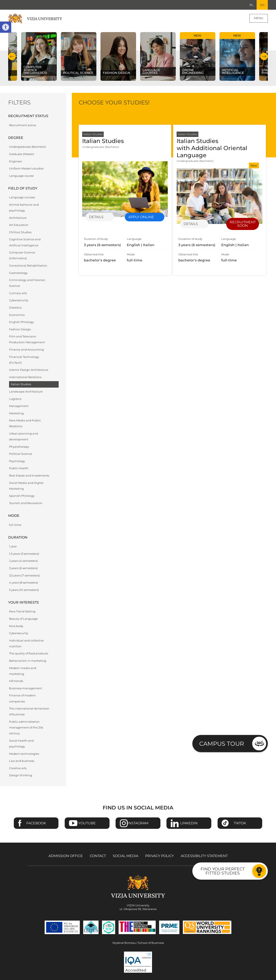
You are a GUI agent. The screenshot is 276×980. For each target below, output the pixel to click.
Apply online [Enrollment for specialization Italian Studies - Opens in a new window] (141, 217)
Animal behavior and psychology (24, 208)
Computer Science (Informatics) (22, 256)
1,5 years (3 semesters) (24, 554)
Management (19, 406)
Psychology (17, 461)
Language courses (22, 198)
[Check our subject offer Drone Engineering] (198, 57)
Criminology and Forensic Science (27, 283)
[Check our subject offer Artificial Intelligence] (237, 57)
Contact (98, 856)
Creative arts (18, 768)
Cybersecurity (19, 301)
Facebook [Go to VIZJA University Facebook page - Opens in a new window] (36, 823)
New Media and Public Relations (25, 424)
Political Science (21, 454)
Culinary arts (18, 293)
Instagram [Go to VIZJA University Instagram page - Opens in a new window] (138, 823)
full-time (15, 525)
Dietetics (15, 308)
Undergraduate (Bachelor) (27, 147)
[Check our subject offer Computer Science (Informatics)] (39, 57)
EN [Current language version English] (262, 5)
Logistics (15, 399)
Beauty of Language (23, 619)
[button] (6, 27)
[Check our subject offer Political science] (78, 57)
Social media (125, 856)
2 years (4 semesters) (23, 561)
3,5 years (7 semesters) (24, 575)
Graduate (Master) (22, 154)
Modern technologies (24, 754)
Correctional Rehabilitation (28, 266)
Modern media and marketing (23, 671)
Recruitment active (23, 125)
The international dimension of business (29, 712)
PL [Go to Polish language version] (251, 5)
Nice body (16, 626)
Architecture (18, 218)
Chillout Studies (20, 232)
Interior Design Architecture (29, 370)
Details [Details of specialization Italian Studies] (96, 217)
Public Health (19, 468)
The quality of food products (29, 654)
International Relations (25, 377)
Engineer (16, 161)
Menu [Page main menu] (259, 18)
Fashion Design (20, 329)
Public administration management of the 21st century (26, 728)
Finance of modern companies (22, 699)
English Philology (21, 322)
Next (264, 57)
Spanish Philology (22, 496)
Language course (21, 176)
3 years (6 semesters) (23, 568)
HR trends (16, 681)
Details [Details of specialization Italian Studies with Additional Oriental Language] (191, 224)
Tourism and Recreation (26, 503)
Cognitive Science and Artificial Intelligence (25, 242)
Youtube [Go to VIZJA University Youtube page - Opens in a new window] (87, 823)
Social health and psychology (21, 744)
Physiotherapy (19, 447)
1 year (13, 547)
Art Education (19, 225)
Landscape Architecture (26, 392)
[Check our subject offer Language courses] (158, 57)
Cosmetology (18, 273)
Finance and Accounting (26, 350)
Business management (26, 689)
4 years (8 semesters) (24, 583)
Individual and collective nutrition (26, 643)
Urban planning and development (24, 437)
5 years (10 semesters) (24, 590)
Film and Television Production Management (27, 340)
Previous (12, 57)
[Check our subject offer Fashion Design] (118, 57)
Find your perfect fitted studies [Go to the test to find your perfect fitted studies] (223, 871)
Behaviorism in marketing (28, 661)
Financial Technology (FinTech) (24, 360)
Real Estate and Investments (29, 476)
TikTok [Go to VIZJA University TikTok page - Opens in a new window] (240, 823)
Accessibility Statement (204, 856)
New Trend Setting (22, 612)
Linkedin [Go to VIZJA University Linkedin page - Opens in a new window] (189, 823)
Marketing (16, 413)
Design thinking (21, 776)
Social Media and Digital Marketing (26, 486)
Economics (17, 315)
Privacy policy (159, 856)
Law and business (22, 761)
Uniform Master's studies (26, 169)
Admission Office (66, 856)
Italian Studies (21, 384)
